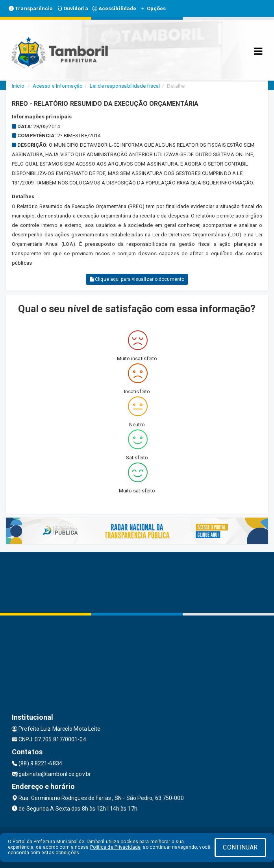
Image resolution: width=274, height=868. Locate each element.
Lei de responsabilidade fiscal (125, 86)
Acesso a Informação (58, 86)
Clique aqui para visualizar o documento (137, 279)
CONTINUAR (240, 847)
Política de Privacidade (115, 847)
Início (18, 86)
